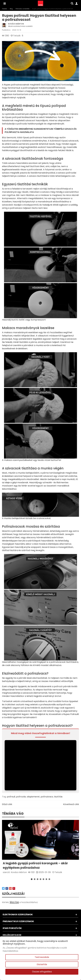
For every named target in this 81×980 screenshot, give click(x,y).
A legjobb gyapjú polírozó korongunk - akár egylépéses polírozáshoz (35, 865)
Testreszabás (42, 957)
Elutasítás (42, 964)
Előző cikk (7, 804)
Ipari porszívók (12, 928)
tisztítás (58, 797)
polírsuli (11, 797)
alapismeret (33, 797)
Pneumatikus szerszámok (18, 921)
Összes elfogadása (42, 972)
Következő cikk (71, 804)
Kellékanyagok (12, 935)
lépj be (14, 902)
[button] (32, 879)
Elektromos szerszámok (18, 915)
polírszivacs (47, 797)
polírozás (21, 797)
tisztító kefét (18, 320)
